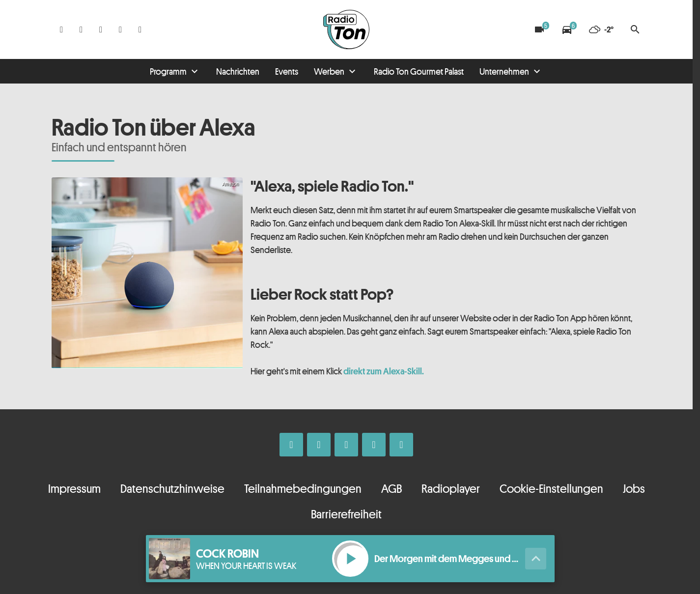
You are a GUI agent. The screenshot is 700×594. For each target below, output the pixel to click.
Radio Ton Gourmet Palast (419, 71)
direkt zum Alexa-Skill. (384, 371)
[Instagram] (81, 29)
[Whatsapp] (101, 29)
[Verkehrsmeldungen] (567, 29)
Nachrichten (238, 71)
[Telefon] (120, 29)
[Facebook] (61, 29)
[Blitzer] (539, 29)
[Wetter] (601, 29)
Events (287, 71)
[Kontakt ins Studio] (140, 29)
